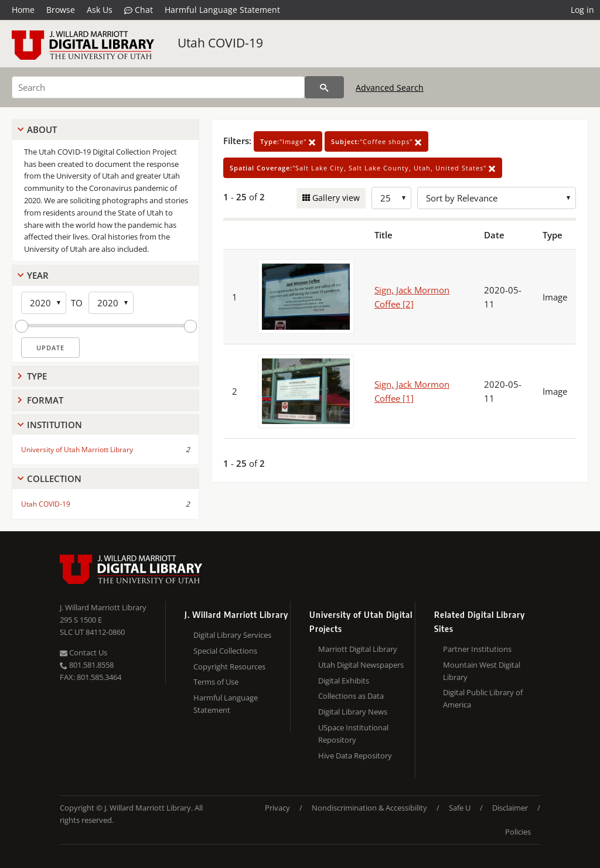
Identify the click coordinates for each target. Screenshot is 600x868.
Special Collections (225, 651)
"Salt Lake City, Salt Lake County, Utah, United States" (363, 168)
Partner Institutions (477, 649)
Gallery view (335, 198)
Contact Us (83, 652)
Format (45, 400)
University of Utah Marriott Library (77, 450)
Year (38, 275)
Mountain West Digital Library (482, 671)
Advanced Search (390, 88)
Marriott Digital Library (358, 649)
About (42, 129)
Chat (139, 10)
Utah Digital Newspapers (361, 665)
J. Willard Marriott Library (103, 607)
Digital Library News (353, 712)
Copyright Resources (229, 667)
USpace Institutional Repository (353, 734)
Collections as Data (351, 696)
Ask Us (100, 10)
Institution (54, 425)
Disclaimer (510, 808)
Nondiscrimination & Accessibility (369, 808)
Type (37, 376)
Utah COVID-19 (220, 43)
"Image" (288, 141)
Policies (518, 832)
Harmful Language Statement (222, 10)
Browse (61, 10)
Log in (582, 10)
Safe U (460, 808)
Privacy (277, 808)
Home (23, 10)
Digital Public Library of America (483, 698)
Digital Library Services (232, 635)
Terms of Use (216, 682)
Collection (54, 479)
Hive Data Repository (355, 756)
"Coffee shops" (376, 141)
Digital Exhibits (344, 681)
